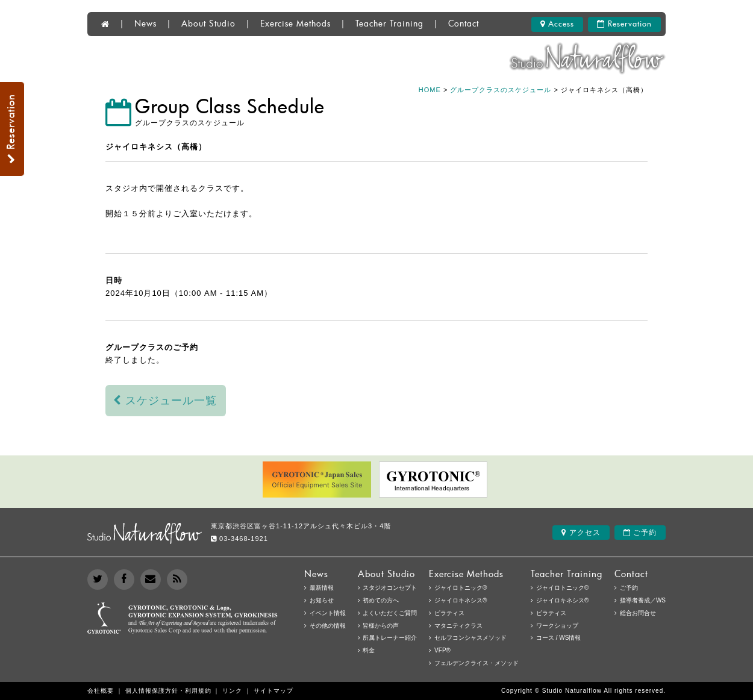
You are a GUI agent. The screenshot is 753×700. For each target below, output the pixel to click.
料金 (369, 650)
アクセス (581, 533)
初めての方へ (381, 600)
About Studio (208, 24)
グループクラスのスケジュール (501, 90)
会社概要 (101, 691)
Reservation (624, 24)
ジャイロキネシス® (562, 600)
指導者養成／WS (643, 600)
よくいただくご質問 (390, 613)
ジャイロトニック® (562, 588)
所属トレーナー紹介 (390, 638)
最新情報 (322, 588)
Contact (464, 24)
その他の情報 (328, 626)
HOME (430, 90)
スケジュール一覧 (165, 401)
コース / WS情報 (558, 638)
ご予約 (640, 533)
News (145, 24)
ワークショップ (557, 626)
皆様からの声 (381, 626)
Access (557, 24)
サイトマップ (273, 691)
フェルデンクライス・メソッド (476, 663)
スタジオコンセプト (390, 588)
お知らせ (322, 600)
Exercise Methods (295, 24)
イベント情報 (328, 613)
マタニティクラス (458, 626)
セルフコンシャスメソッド (470, 638)
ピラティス (551, 613)
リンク (232, 691)
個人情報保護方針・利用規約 (168, 691)
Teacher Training (389, 24)
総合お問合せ (638, 613)
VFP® (442, 650)
